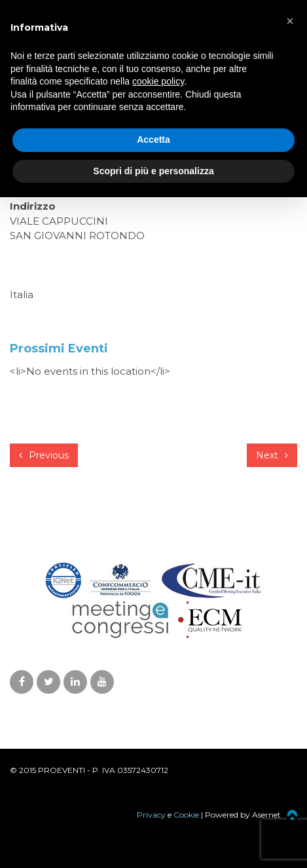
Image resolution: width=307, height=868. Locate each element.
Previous (44, 455)
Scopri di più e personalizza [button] (153, 171)
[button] (290, 21)
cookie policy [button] (158, 81)
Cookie (186, 815)
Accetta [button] (153, 140)
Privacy (151, 815)
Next (272, 455)
